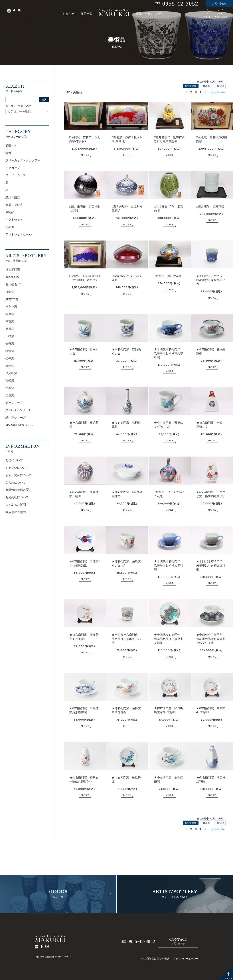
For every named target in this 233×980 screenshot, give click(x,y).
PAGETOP (228, 978)
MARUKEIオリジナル (19, 425)
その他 (10, 227)
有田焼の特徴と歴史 (19, 490)
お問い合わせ (219, 4)
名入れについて (16, 483)
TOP (67, 92)
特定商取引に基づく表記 (155, 959)
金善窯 (10, 344)
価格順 (207, 86)
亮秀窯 (10, 329)
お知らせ (68, 14)
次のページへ (218, 92)
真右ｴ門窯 (12, 299)
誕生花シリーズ (16, 418)
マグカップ (13, 168)
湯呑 (8, 153)
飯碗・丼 (11, 146)
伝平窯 (10, 358)
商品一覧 (86, 14)
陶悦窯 (10, 381)
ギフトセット (14, 220)
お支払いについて (17, 468)
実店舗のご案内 (16, 512)
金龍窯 (10, 292)
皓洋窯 (10, 351)
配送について (14, 460)
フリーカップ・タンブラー (23, 160)
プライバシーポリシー (186, 959)
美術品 (78, 92)
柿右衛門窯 (13, 270)
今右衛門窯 (13, 277)
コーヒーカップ (16, 175)
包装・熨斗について (19, 475)
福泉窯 (10, 314)
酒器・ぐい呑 (14, 205)
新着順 (220, 86)
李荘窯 (10, 321)
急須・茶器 (13, 197)
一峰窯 (10, 336)
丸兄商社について (17, 497)
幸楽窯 (10, 388)
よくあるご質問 (16, 505)
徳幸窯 (10, 366)
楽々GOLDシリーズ (18, 410)
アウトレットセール (19, 234)
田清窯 (10, 396)
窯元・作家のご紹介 (149, 14)
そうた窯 (11, 307)
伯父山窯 (11, 373)
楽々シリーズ (14, 403)
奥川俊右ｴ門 (13, 284)
